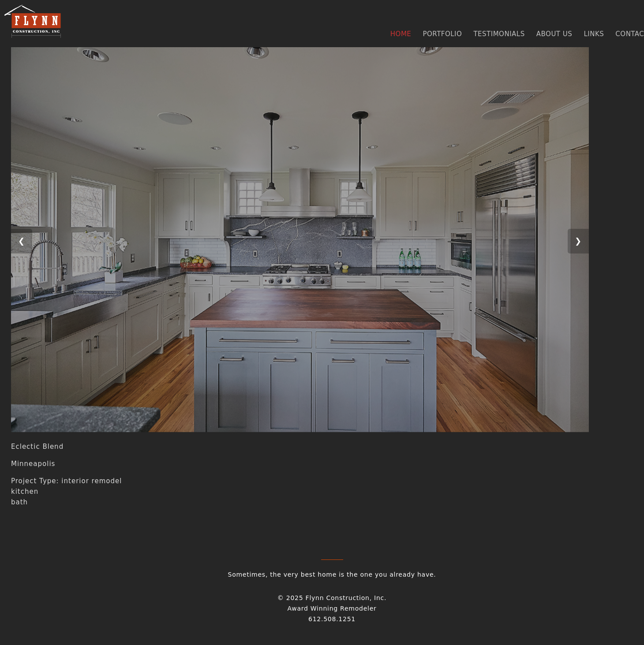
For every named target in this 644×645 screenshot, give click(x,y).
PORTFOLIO (442, 34)
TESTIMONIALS (499, 34)
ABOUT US (554, 34)
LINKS (594, 34)
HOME (401, 34)
